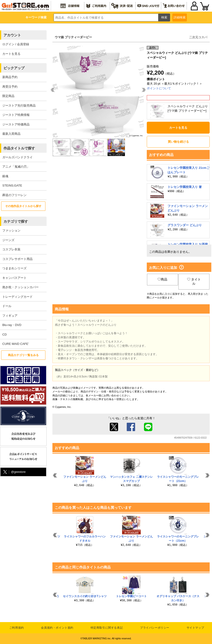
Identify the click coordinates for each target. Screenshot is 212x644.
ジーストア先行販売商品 (19, 106)
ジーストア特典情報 (16, 115)
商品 (162, 279)
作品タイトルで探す (19, 148)
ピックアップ (14, 68)
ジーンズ (8, 240)
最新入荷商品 (11, 134)
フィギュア (10, 316)
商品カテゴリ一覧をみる (23, 355)
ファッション (11, 230)
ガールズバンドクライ (17, 157)
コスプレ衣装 (11, 249)
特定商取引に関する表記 (107, 628)
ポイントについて (159, 88)
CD (5, 334)
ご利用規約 (17, 628)
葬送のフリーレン (14, 195)
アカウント (12, 35)
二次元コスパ (198, 37)
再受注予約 (10, 87)
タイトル (194, 281)
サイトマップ (195, 628)
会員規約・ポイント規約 (57, 628)
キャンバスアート (14, 278)
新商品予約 (10, 77)
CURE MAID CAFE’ (16, 344)
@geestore (14, 472)
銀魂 (5, 176)
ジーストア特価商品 (16, 124)
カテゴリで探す (16, 221)
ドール (7, 306)
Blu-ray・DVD (12, 325)
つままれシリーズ (14, 268)
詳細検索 (180, 17)
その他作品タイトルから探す (23, 206)
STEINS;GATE (12, 185)
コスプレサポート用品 (17, 259)
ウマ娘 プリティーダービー (73, 37)
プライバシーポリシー (155, 628)
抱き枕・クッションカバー (21, 287)
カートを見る (11, 54)
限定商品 (8, 96)
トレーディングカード (17, 297)
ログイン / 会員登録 (16, 44)
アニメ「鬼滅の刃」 (16, 167)
